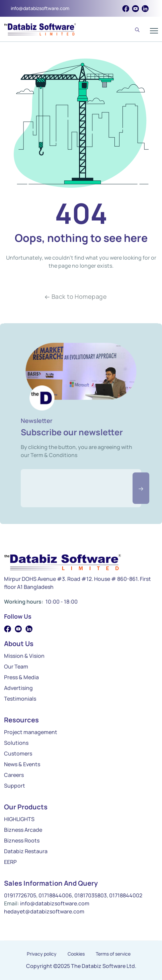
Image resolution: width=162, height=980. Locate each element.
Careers (14, 775)
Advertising (18, 688)
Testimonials (20, 699)
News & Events (22, 764)
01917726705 (20, 895)
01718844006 (55, 895)
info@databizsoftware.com (40, 8)
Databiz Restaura (26, 851)
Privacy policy (42, 954)
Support (15, 786)
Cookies (76, 954)
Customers (18, 753)
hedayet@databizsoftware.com (44, 911)
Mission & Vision (24, 656)
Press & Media (21, 677)
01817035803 (91, 895)
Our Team (16, 666)
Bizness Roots (22, 840)
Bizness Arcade (23, 830)
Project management (31, 732)
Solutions (16, 743)
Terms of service (113, 954)
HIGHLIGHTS (19, 819)
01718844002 (126, 895)
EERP (10, 862)
